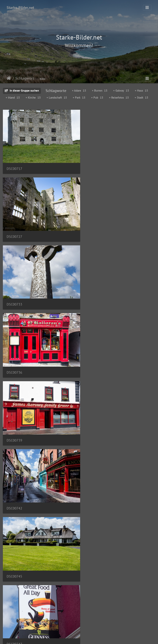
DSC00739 (14, 297)
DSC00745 (14, 362)
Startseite (9, 78)
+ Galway (121, 91)
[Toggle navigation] (147, 8)
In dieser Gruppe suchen (22, 91)
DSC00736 (93, 231)
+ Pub (97, 98)
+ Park (79, 98)
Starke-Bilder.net (20, 8)
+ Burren (100, 91)
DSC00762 (93, 492)
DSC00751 (93, 427)
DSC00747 (93, 362)
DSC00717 (14, 166)
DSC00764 (14, 557)
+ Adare (79, 91)
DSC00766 (14, 623)
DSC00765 (93, 557)
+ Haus (141, 91)
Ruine (43, 79)
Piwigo (87, 638)
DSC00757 (14, 492)
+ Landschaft (57, 98)
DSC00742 (93, 297)
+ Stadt (141, 98)
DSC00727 (93, 166)
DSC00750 (14, 427)
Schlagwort (25, 78)
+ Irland (13, 98)
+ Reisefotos (119, 98)
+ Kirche (33, 98)
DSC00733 (14, 231)
